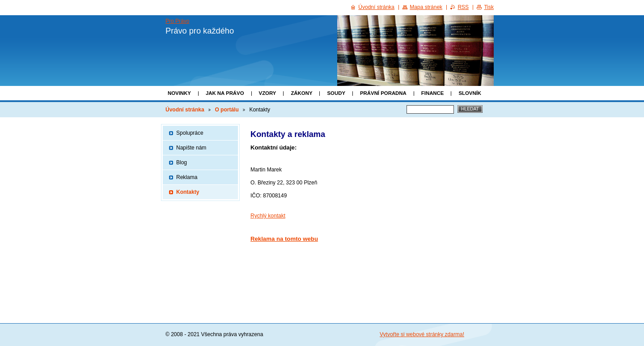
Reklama (187, 177)
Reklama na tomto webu (284, 239)
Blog (182, 162)
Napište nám (191, 148)
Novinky (179, 93)
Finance (433, 93)
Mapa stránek (426, 7)
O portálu (227, 110)
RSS (463, 7)
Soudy (336, 93)
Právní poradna (383, 93)
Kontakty (188, 192)
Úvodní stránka (185, 110)
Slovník (470, 93)
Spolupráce (190, 133)
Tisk (489, 7)
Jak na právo (225, 93)
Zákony (301, 93)
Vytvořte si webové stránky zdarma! (422, 334)
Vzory (268, 93)
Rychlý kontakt (268, 216)
